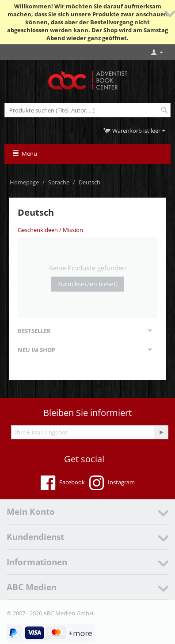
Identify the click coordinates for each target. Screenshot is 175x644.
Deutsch (89, 182)
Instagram (112, 483)
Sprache (59, 182)
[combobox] (87, 110)
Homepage (24, 182)
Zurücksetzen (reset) (87, 284)
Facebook (63, 483)
